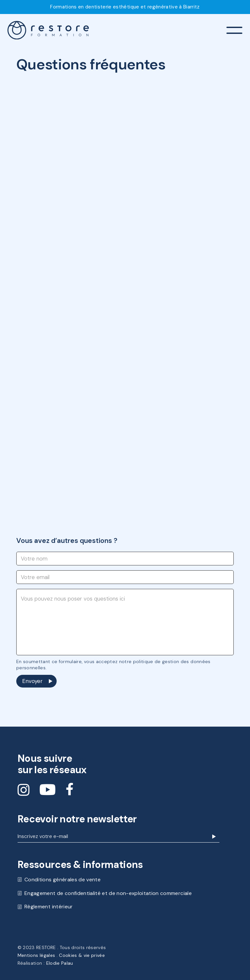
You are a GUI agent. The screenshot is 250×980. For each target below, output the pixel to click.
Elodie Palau (60, 963)
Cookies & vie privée (82, 955)
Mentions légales (36, 955)
